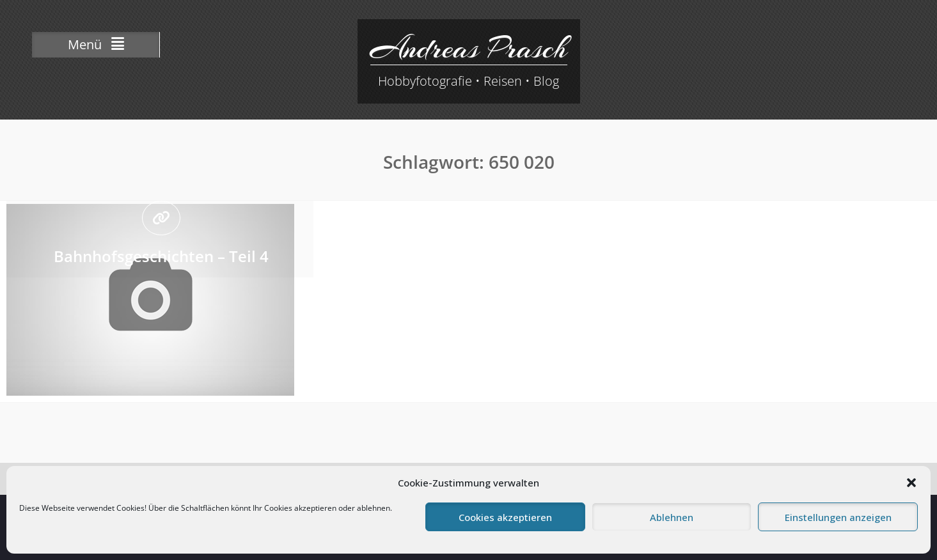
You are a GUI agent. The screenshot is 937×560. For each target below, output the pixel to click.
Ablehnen (672, 517)
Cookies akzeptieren (505, 517)
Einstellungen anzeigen (838, 517)
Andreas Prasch (469, 48)
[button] (911, 483)
